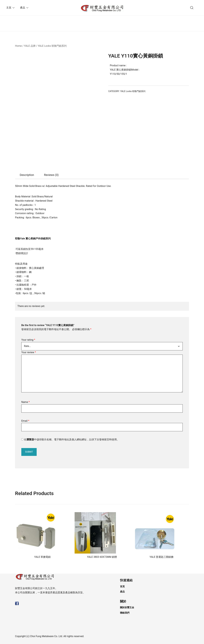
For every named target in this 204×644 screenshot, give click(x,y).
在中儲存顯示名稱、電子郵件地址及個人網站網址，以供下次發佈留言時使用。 (72, 439)
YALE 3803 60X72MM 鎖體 (102, 557)
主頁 (9, 8)
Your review (29, 352)
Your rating (28, 340)
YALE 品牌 (30, 46)
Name (26, 402)
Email (25, 421)
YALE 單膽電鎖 (43, 557)
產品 (23, 8)
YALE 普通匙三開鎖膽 (162, 557)
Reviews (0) (51, 175)
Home (18, 46)
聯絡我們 (125, 613)
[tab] (27, 175)
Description (27, 175)
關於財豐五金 (127, 607)
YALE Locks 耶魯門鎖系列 (52, 46)
